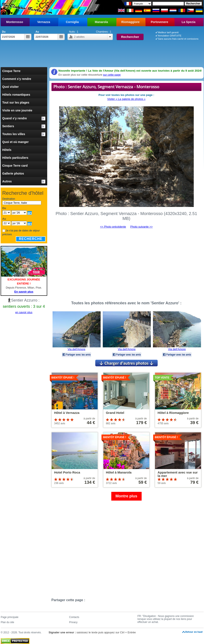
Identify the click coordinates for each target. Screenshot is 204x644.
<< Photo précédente (113, 227)
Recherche (31, 239)
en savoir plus (24, 312)
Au (37, 32)
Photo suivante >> (142, 227)
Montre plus (126, 496)
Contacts (74, 617)
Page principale (10, 617)
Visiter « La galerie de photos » (126, 99)
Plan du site (8, 622)
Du (4, 32)
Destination (9, 199)
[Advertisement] (102, 55)
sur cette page (112, 75)
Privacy (73, 622)
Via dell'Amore (76, 349)
